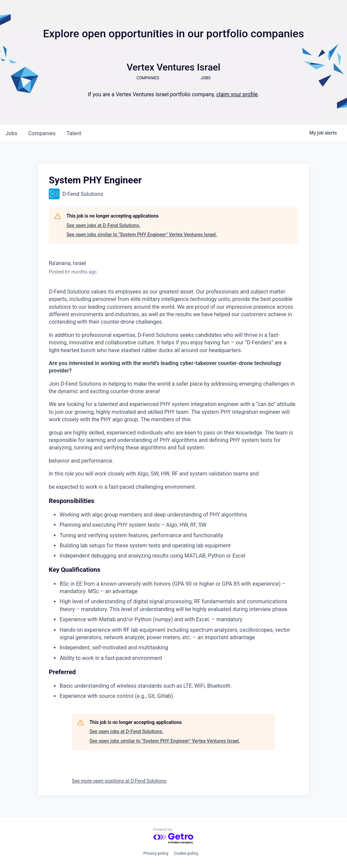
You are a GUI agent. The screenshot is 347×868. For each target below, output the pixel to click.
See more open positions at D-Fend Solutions (119, 781)
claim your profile (237, 94)
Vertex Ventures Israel (173, 67)
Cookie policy (186, 853)
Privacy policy (156, 853)
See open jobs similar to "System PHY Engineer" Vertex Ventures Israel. (142, 235)
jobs (11, 133)
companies (42, 133)
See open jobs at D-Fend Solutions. (103, 225)
